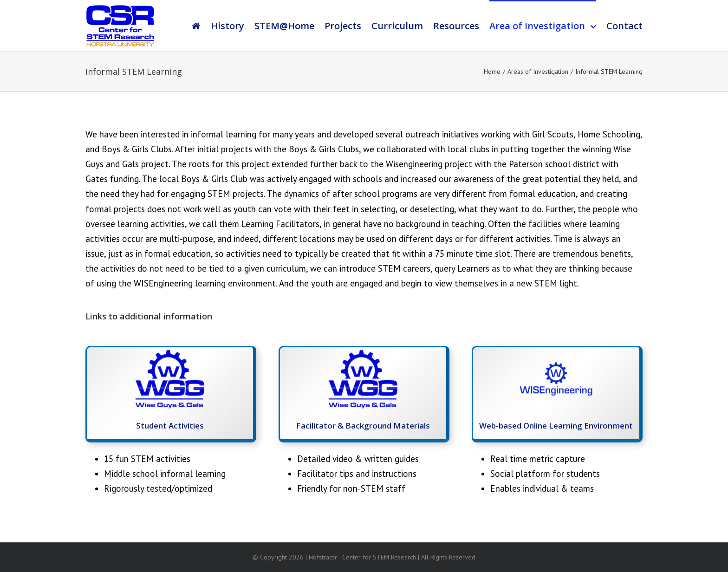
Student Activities (170, 426)
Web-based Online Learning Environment (556, 426)
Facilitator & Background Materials (363, 426)
